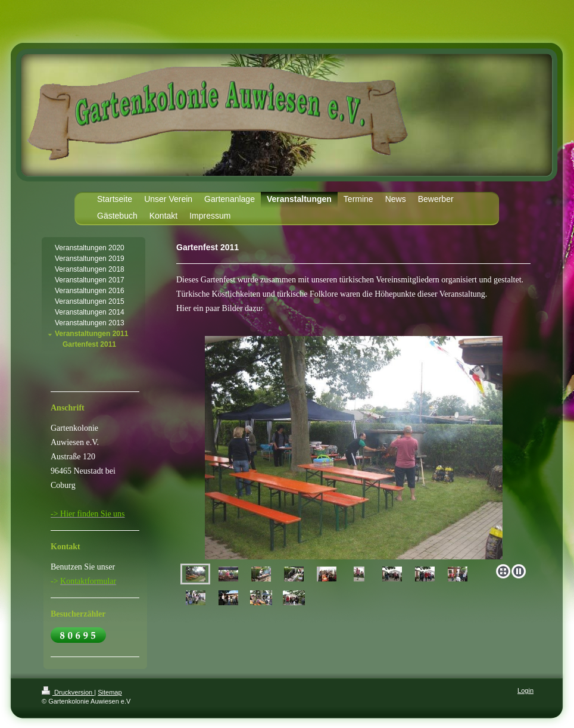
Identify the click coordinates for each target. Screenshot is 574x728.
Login (525, 690)
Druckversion (68, 692)
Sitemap (110, 692)
